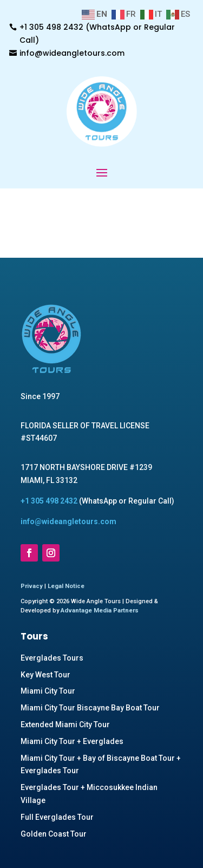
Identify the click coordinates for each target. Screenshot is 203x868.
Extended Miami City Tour (65, 725)
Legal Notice (66, 586)
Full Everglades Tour (57, 817)
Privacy (32, 586)
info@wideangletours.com (72, 53)
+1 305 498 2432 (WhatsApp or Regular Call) (97, 34)
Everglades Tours (52, 658)
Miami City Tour (48, 691)
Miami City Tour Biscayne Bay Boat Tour (90, 708)
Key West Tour (45, 675)
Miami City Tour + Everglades (72, 741)
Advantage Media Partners (100, 611)
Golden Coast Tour (54, 834)
